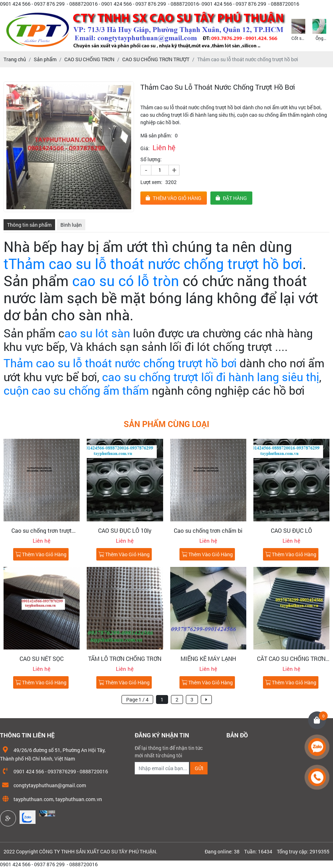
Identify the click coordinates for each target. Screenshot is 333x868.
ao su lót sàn (97, 333)
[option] (298, 29)
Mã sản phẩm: (156, 135)
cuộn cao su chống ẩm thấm (76, 390)
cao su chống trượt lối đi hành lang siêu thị (211, 377)
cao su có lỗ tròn (124, 281)
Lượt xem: (151, 182)
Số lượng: (151, 159)
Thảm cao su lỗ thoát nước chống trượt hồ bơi (120, 363)
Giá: (145, 148)
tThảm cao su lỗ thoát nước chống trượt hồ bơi (153, 264)
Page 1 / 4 (137, 699)
